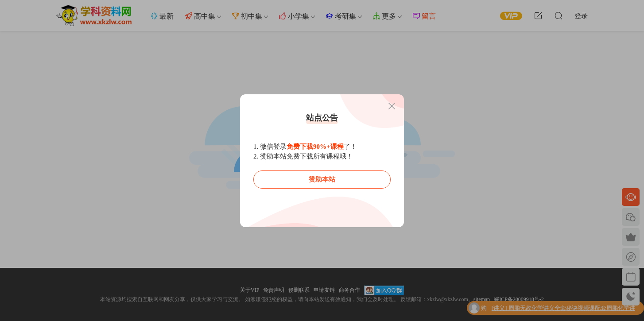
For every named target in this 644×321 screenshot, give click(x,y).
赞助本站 (322, 179)
